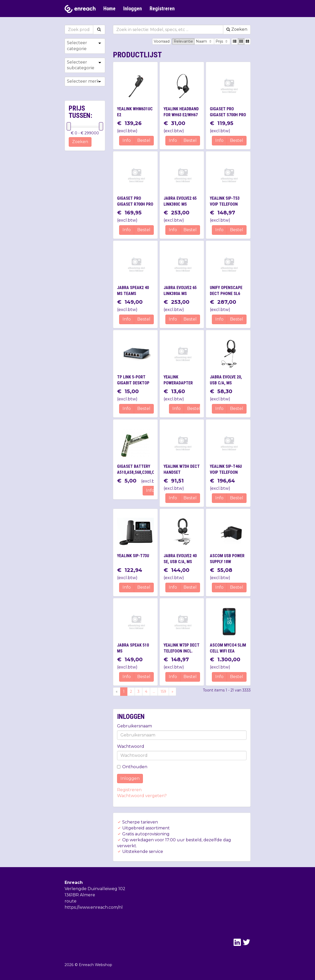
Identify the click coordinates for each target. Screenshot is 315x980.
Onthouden (132, 767)
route (71, 901)
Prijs (222, 41)
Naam (204, 41)
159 (163, 691)
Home (109, 9)
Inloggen (133, 9)
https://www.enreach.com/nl (94, 907)
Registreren (162, 9)
